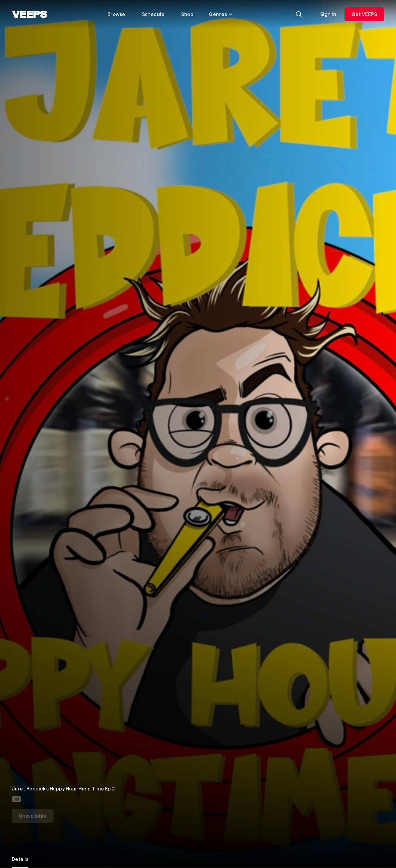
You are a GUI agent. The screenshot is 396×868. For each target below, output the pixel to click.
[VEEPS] (30, 14)
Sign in (328, 14)
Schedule (153, 14)
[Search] (299, 14)
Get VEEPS (364, 14)
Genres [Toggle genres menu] (221, 14)
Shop (187, 14)
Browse (116, 14)
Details (20, 859)
